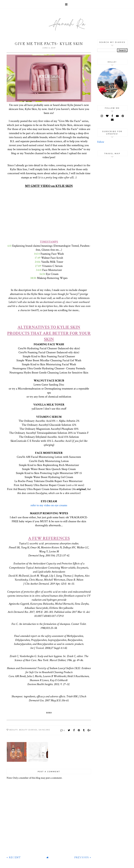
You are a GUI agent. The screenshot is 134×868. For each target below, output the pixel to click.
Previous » (83, 857)
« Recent (14, 857)
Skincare (44, 730)
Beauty (14, 730)
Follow (101, 142)
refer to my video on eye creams (49, 505)
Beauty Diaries (28, 730)
